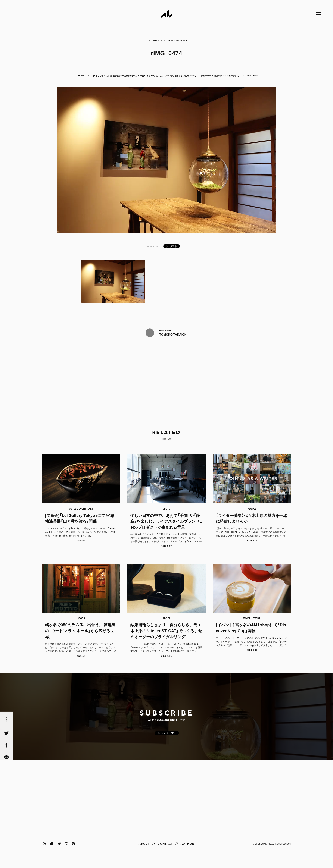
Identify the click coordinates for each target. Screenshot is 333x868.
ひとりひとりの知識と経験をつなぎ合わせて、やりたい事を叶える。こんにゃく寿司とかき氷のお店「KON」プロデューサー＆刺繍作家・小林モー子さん (166, 76)
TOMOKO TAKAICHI (178, 40)
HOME (82, 76)
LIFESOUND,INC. (263, 851)
